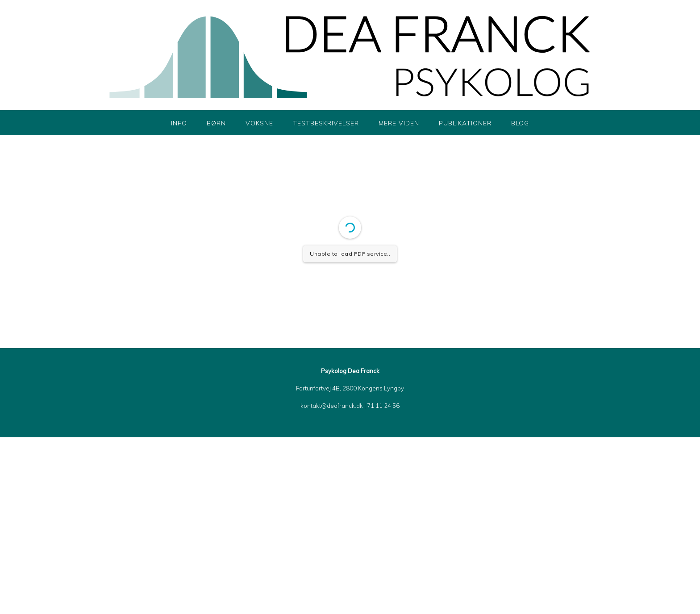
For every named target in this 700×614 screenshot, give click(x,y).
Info (179, 123)
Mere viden (399, 123)
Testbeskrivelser (326, 123)
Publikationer (465, 123)
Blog (520, 123)
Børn (216, 123)
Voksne (259, 123)
